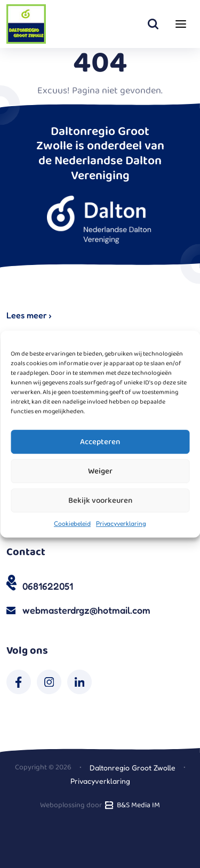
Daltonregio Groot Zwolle (133, 767)
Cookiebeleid (72, 523)
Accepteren (100, 442)
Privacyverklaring (121, 523)
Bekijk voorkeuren (100, 501)
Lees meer (29, 315)
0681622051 (48, 586)
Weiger (100, 471)
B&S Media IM (131, 805)
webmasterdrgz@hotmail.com (86, 610)
